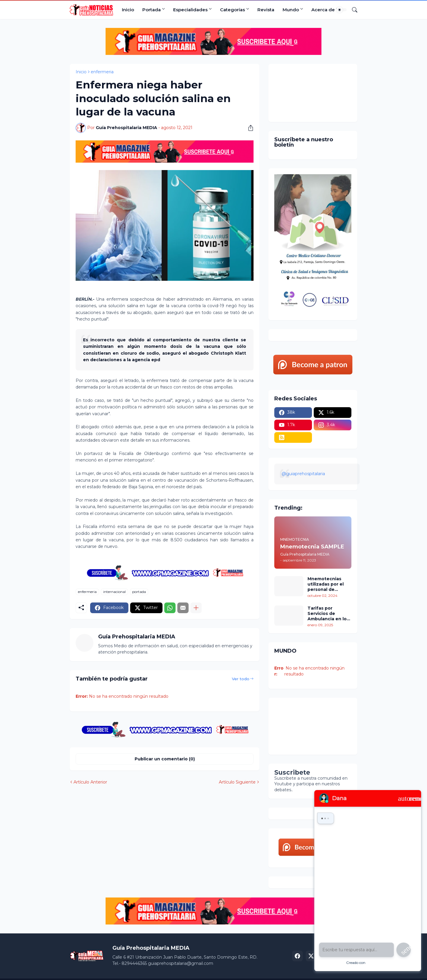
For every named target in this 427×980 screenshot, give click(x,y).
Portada (152, 10)
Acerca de (323, 10)
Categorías (232, 10)
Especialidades (190, 10)
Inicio (128, 10)
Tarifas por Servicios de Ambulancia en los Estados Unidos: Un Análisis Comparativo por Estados (329, 614)
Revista (266, 10)
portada (139, 592)
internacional (114, 592)
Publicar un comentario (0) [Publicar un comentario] (165, 759)
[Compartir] (248, 128)
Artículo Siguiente (237, 782)
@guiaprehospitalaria (303, 474)
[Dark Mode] (342, 10)
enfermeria (102, 72)
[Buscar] (352, 10)
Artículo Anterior (90, 782)
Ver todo (241, 679)
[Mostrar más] (196, 608)
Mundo (291, 10)
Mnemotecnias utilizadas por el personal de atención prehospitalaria (326, 584)
